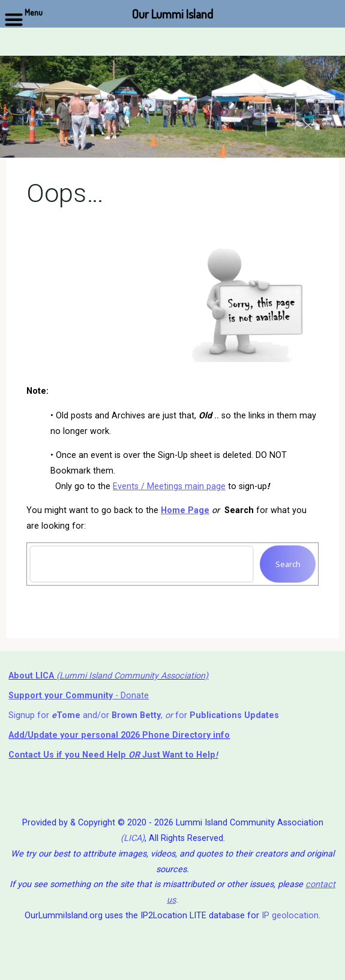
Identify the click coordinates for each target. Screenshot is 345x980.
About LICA (32, 676)
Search (287, 564)
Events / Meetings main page (169, 486)
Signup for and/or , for (144, 715)
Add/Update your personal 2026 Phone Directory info (119, 735)
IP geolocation (290, 916)
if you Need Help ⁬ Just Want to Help (112, 755)
